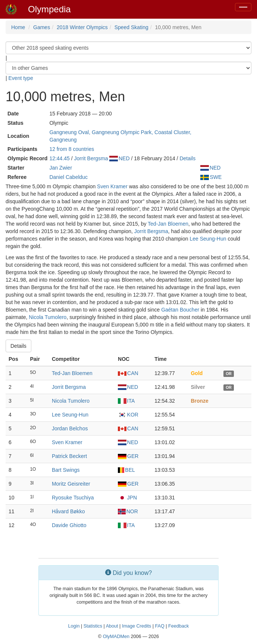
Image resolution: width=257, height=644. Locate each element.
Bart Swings (66, 470)
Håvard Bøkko (68, 511)
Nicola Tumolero (48, 317)
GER (128, 456)
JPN (127, 498)
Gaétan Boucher (180, 310)
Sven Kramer (112, 186)
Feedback (178, 626)
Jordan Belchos (70, 428)
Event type (21, 78)
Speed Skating (131, 27)
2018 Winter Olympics (82, 27)
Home (18, 27)
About (112, 626)
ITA (126, 401)
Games (42, 27)
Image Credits (137, 626)
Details (187, 158)
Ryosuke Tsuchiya (73, 498)
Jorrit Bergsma (91, 158)
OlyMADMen (116, 637)
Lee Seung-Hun (208, 239)
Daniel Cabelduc (68, 177)
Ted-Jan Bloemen (168, 224)
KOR (128, 415)
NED (119, 158)
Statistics (93, 626)
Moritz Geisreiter (71, 484)
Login (74, 626)
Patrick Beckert (69, 456)
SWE (211, 177)
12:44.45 (59, 158)
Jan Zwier (61, 168)
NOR (128, 511)
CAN (128, 373)
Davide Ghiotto (69, 525)
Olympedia (49, 9)
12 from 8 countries (72, 149)
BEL (126, 470)
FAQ (160, 626)
